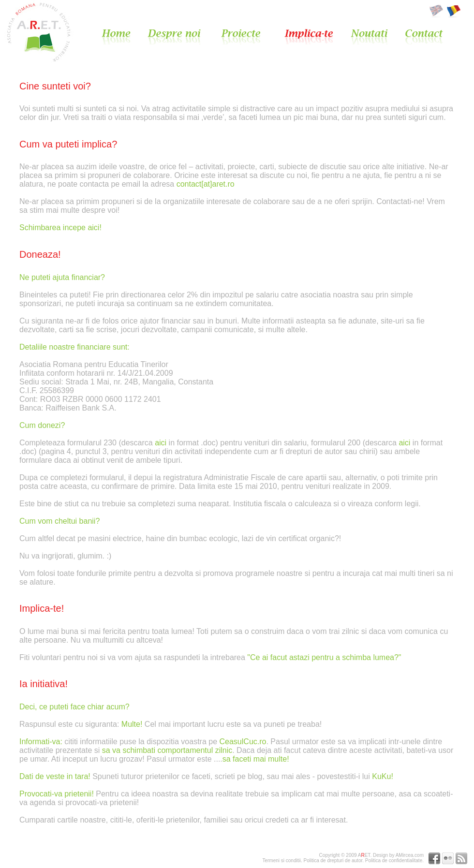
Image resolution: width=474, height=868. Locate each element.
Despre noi (181, 37)
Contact (424, 37)
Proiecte (250, 37)
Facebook (434, 858)
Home (123, 37)
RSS (461, 858)
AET (364, 855)
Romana (453, 11)
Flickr (448, 858)
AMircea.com (410, 855)
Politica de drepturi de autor (333, 861)
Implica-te (316, 37)
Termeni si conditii (281, 861)
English (437, 11)
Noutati (377, 37)
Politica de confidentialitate (394, 861)
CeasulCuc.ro (243, 742)
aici (161, 443)
